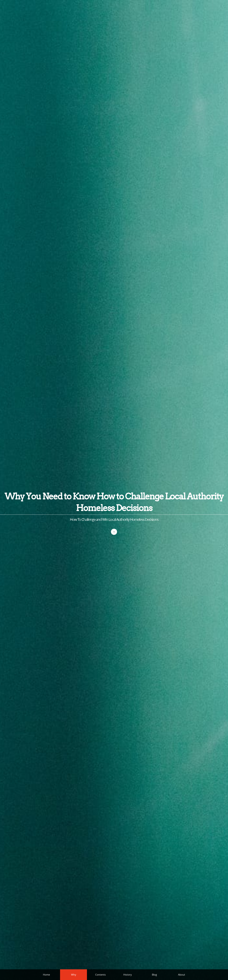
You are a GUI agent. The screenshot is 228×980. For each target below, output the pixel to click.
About (182, 975)
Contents (100, 975)
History (128, 975)
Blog (154, 975)
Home (46, 975)
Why (74, 975)
